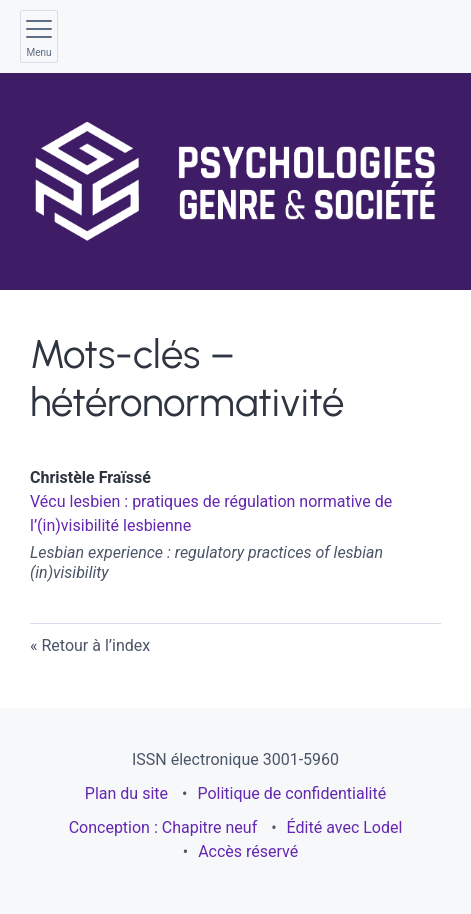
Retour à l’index (95, 645)
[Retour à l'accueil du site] (235, 181)
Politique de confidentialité (291, 793)
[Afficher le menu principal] (39, 36)
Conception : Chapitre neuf (163, 827)
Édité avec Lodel (345, 827)
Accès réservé (248, 851)
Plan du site (126, 793)
